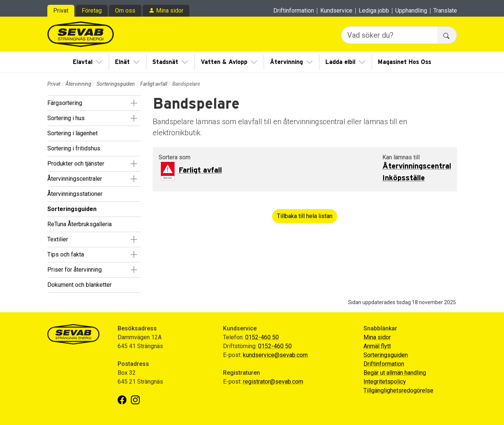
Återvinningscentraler (75, 179)
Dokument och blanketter (80, 285)
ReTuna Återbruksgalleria (80, 224)
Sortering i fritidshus (74, 148)
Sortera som (175, 157)
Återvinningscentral (417, 166)
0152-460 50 (262, 337)
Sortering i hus (66, 118)
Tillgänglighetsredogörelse (398, 390)
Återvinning (286, 62)
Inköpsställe (404, 178)
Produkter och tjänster (76, 164)
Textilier (58, 239)
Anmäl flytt (377, 346)
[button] (134, 103)
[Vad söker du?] (389, 35)
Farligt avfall (154, 84)
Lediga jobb (374, 11)
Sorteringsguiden (116, 84)
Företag (92, 11)
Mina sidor (170, 11)
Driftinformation (294, 11)
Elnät (122, 62)
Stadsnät (165, 62)
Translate (445, 11)
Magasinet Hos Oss (405, 62)
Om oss (125, 11)
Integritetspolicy (385, 382)
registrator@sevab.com (273, 382)
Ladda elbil (340, 62)
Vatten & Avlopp (224, 62)
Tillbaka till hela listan (305, 216)
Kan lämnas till (401, 157)
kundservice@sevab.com (275, 355)
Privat (61, 11)
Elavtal (83, 62)
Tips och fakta (66, 254)
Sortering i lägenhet (72, 133)
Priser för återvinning (75, 270)
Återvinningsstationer (75, 194)
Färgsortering (65, 103)
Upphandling (411, 11)
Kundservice (336, 11)
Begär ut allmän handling (395, 373)
